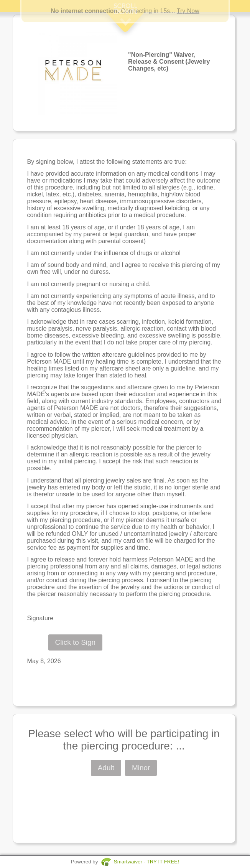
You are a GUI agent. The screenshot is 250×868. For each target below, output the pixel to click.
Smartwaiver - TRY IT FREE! (146, 862)
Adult (106, 768)
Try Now (188, 11)
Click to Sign (76, 642)
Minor (141, 768)
